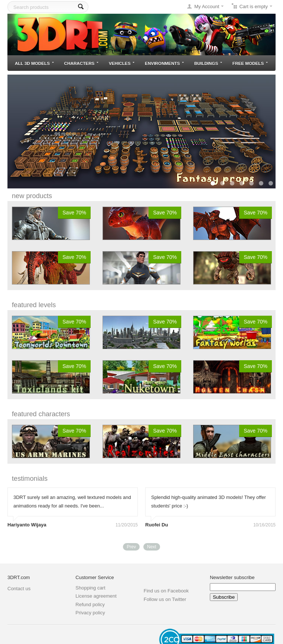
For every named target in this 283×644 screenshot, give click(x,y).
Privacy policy (90, 613)
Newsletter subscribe (232, 577)
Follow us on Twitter (165, 599)
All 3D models (34, 63)
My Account (207, 6)
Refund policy (90, 604)
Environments (164, 63)
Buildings (208, 63)
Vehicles (122, 63)
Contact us (19, 589)
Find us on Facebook (166, 591)
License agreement (96, 596)
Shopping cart (90, 588)
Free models (250, 63)
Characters (82, 63)
